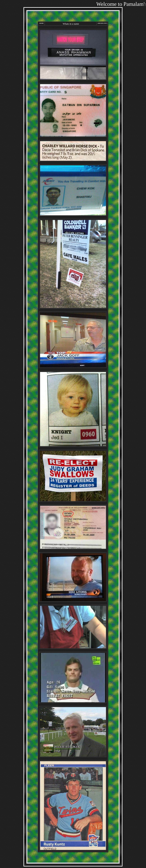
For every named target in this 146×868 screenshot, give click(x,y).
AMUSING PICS (102, 23)
